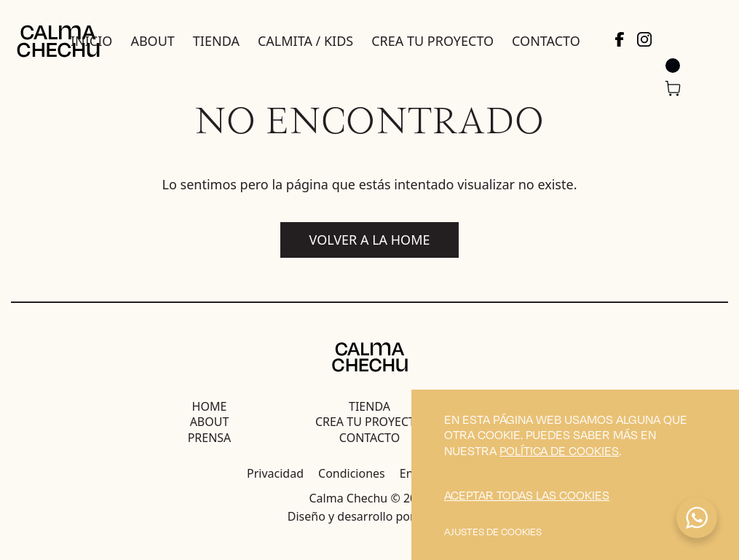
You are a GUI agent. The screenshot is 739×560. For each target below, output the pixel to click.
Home (210, 406)
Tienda (216, 41)
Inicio (91, 41)
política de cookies (559, 450)
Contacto (546, 41)
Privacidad (275, 473)
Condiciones (352, 473)
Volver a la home (370, 240)
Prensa (210, 438)
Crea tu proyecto (432, 41)
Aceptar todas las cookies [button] (527, 495)
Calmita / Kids (305, 41)
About (152, 41)
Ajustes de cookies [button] (493, 532)
